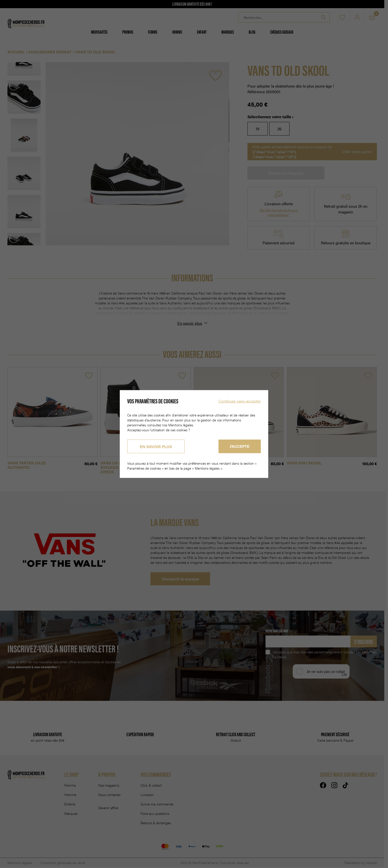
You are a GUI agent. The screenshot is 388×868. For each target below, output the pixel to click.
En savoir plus (156, 446)
